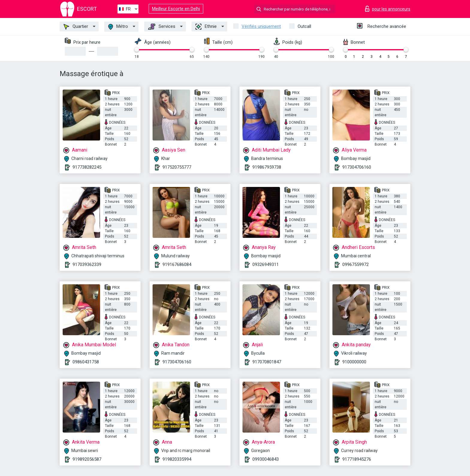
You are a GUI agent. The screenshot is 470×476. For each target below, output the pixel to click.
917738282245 (87, 167)
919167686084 (177, 265)
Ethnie (206, 27)
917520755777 (177, 167)
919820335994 (177, 459)
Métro (118, 27)
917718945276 (357, 459)
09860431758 (86, 362)
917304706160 (357, 167)
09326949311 (266, 265)
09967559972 (355, 265)
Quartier (76, 27)
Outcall (304, 26)
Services (162, 27)
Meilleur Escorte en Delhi (176, 9)
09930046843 (266, 459)
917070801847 (267, 362)
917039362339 (87, 265)
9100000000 (354, 362)
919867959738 (267, 167)
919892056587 (87, 459)
